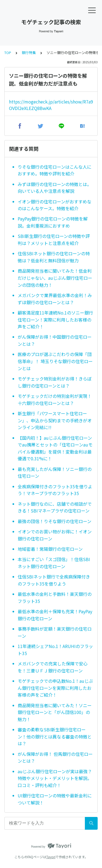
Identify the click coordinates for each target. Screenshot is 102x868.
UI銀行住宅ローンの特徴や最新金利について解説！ (55, 799)
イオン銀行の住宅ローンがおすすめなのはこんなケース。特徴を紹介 (55, 205)
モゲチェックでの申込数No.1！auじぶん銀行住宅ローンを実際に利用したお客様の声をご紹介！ (55, 688)
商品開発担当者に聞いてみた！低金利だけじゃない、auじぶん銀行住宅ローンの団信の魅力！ (55, 278)
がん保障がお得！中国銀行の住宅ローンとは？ (55, 340)
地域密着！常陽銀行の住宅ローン (50, 549)
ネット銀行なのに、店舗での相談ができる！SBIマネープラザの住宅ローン (55, 507)
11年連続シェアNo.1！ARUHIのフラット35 (55, 650)
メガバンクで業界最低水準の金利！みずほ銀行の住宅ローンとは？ (55, 299)
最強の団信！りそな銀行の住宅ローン (55, 521)
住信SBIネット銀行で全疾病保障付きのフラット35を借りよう (54, 580)
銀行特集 (29, 53)
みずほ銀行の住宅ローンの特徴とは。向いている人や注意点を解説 (55, 188)
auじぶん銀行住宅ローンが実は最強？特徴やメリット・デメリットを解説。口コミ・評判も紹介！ (55, 778)
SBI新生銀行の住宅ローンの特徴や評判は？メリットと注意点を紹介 (54, 240)
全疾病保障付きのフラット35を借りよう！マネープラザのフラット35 (55, 490)
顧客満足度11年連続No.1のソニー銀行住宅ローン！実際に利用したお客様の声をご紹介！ (55, 320)
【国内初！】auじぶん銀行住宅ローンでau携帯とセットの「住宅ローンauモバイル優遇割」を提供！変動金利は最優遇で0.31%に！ (55, 448)
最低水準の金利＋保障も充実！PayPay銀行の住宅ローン (55, 615)
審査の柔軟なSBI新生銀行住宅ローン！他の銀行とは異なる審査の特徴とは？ (55, 736)
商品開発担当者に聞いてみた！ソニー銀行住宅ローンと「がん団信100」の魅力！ (55, 712)
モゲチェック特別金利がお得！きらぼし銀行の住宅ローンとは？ (55, 382)
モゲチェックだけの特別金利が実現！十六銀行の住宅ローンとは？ (55, 400)
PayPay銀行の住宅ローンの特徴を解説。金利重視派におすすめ (53, 222)
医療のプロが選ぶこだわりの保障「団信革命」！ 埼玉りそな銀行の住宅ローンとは (55, 361)
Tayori (51, 857)
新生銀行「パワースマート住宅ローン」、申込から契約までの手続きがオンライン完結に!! (55, 420)
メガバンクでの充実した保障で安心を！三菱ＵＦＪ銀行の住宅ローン (53, 667)
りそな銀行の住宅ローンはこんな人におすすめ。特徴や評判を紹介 (55, 170)
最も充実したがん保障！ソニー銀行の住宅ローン (55, 473)
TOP (8, 53)
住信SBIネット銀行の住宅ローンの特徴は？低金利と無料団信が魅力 (54, 257)
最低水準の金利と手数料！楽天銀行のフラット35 (55, 597)
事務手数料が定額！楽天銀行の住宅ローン (55, 632)
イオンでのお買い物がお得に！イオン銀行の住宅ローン (55, 535)
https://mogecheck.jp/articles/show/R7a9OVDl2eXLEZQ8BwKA (51, 105)
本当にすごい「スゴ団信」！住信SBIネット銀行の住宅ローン (54, 563)
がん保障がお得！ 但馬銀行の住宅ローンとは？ (55, 757)
